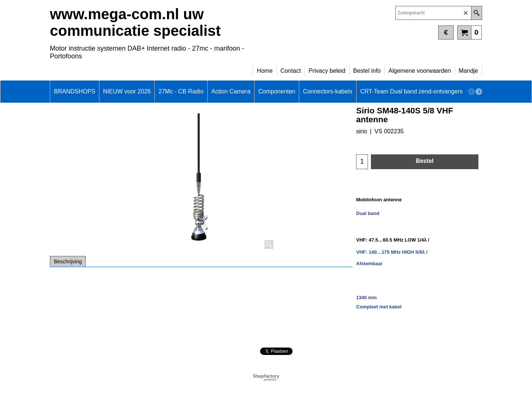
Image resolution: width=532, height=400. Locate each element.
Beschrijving (68, 261)
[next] (479, 92)
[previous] (471, 92)
